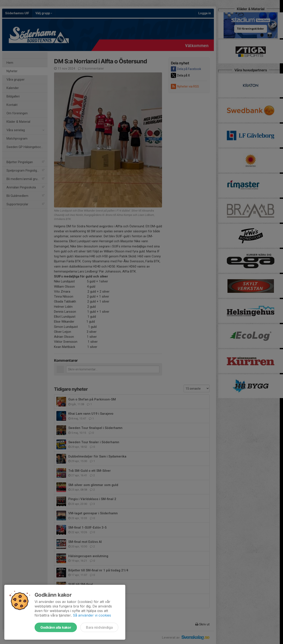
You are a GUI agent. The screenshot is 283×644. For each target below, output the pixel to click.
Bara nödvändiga (99, 627)
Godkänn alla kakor (56, 627)
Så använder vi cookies (92, 615)
